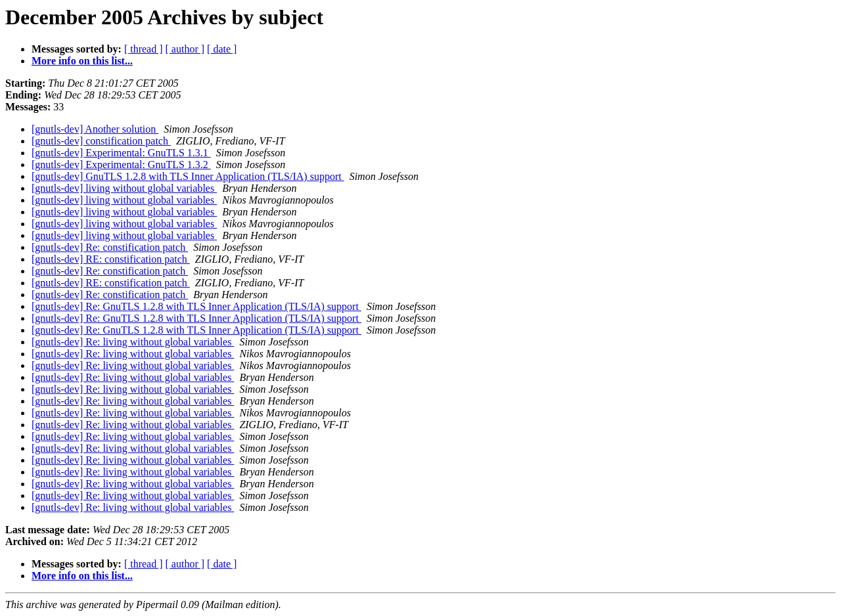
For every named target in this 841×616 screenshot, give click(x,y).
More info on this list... (82, 61)
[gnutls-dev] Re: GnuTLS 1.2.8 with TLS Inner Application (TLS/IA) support (196, 306)
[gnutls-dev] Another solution (95, 129)
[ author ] (185, 49)
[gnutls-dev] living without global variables (124, 188)
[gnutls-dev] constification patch (101, 141)
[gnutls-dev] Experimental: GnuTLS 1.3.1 (121, 153)
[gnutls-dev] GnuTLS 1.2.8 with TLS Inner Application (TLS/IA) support (188, 176)
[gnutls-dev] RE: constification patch (111, 259)
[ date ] (222, 49)
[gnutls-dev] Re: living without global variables (133, 342)
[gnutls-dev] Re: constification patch (110, 247)
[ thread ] (144, 49)
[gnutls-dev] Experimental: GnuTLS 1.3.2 (121, 165)
